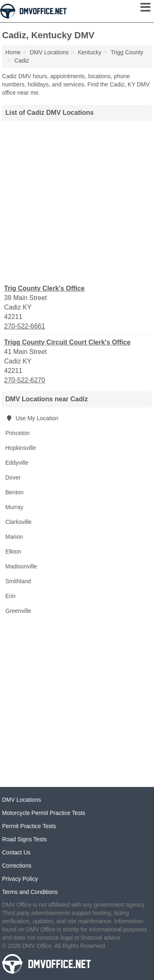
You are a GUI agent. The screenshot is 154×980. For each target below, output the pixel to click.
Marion (14, 537)
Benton (14, 492)
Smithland (18, 581)
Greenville (18, 611)
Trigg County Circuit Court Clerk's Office (67, 342)
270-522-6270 (25, 380)
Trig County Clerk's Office (44, 288)
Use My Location (32, 418)
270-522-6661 (25, 326)
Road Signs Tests (24, 839)
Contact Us (16, 852)
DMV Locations (22, 800)
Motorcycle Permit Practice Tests (44, 813)
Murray (14, 507)
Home (13, 52)
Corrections (17, 866)
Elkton (13, 552)
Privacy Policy (20, 879)
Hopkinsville (21, 448)
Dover (13, 477)
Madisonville (21, 566)
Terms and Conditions (30, 892)
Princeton (17, 433)
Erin (10, 596)
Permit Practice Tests (29, 826)
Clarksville (18, 522)
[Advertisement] (77, 201)
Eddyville (17, 463)
